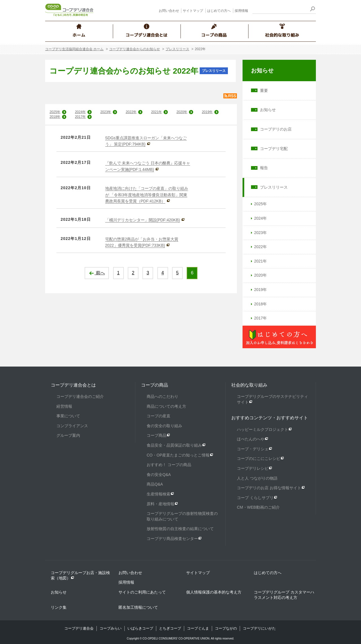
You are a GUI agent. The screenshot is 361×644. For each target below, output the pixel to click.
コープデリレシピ (253, 468)
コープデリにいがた (259, 628)
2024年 (81, 112)
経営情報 (64, 406)
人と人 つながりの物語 (257, 478)
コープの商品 (155, 385)
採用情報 (241, 11)
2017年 (81, 117)
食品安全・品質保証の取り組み (174, 445)
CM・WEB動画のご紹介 (258, 507)
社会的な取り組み (249, 385)
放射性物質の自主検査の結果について (180, 529)
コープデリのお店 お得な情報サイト (269, 488)
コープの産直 (159, 416)
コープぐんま (198, 628)
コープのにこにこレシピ (259, 458)
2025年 (55, 112)
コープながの (226, 628)
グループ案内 (68, 435)
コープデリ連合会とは (73, 385)
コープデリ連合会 (79, 628)
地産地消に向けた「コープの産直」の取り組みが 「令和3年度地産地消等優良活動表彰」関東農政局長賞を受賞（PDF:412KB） (147, 195)
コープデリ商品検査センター (172, 539)
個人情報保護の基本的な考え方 (214, 592)
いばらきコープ (140, 628)
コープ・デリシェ (253, 449)
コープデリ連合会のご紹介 (80, 396)
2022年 (131, 112)
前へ (97, 273)
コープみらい (111, 628)
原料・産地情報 (160, 504)
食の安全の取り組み (164, 426)
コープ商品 (157, 435)
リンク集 (59, 607)
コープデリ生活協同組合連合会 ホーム (74, 49)
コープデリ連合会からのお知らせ (135, 49)
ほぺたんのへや (251, 439)
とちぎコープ (170, 628)
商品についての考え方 (166, 406)
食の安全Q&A (159, 475)
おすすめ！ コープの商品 (169, 465)
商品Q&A (155, 484)
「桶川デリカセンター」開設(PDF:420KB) (143, 220)
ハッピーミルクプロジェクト (263, 429)
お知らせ (262, 70)
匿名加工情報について (138, 607)
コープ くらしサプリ (255, 498)
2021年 (157, 112)
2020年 (182, 112)
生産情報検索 (159, 494)
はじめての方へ (219, 11)
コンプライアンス (72, 426)
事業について (68, 416)
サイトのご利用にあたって (142, 592)
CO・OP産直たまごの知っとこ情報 (178, 455)
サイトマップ (193, 11)
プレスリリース (177, 49)
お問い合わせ (169, 11)
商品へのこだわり (162, 396)
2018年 (55, 117)
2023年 (106, 112)
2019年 (207, 112)
